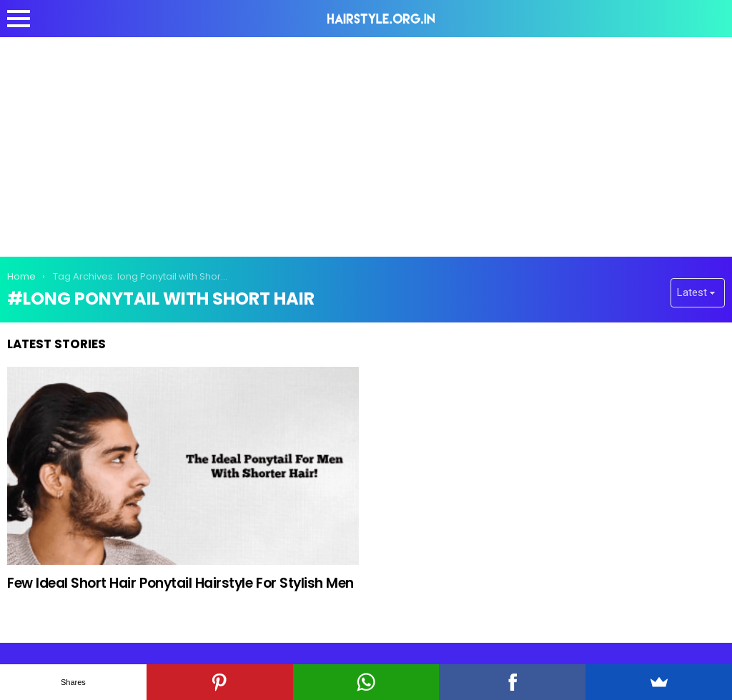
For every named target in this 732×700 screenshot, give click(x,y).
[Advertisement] (366, 144)
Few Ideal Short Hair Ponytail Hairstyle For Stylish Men (180, 583)
